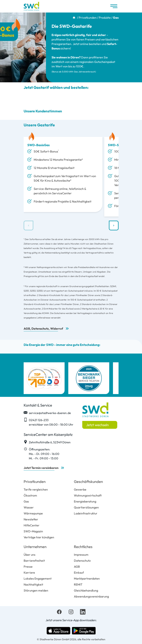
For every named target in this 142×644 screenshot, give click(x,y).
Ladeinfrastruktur (86, 513)
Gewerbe (80, 489)
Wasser (29, 507)
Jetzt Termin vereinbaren (41, 468)
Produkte (105, 18)
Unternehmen (35, 547)
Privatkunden (88, 18)
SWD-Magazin (33, 531)
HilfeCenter (32, 525)
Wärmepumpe (33, 513)
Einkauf (79, 573)
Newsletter (31, 519)
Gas (26, 501)
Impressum (81, 555)
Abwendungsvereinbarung (91, 596)
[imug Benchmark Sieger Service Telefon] (89, 378)
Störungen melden (36, 590)
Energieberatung (85, 501)
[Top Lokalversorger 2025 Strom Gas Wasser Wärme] (44, 378)
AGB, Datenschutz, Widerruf (43, 329)
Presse (28, 567)
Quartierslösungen (86, 507)
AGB (77, 567)
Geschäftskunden (88, 482)
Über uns (29, 555)
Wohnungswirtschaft (88, 495)
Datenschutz (82, 561)
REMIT (78, 584)
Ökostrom (30, 495)
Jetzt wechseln (97, 425)
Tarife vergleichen (36, 489)
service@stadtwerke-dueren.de (47, 413)
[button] (114, 225)
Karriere (29, 573)
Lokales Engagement (38, 578)
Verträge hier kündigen (39, 537)
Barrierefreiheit (34, 561)
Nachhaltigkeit (33, 584)
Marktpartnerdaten (87, 578)
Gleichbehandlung (86, 590)
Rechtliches (83, 547)
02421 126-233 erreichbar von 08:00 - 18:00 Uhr (48, 422)
